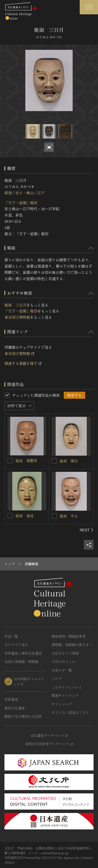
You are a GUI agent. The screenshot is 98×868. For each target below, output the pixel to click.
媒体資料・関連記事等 (69, 636)
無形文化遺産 (15, 708)
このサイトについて (67, 687)
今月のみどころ (64, 662)
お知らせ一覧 (62, 670)
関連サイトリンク (65, 695)
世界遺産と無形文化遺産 (23, 653)
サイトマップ (62, 704)
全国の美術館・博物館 (21, 662)
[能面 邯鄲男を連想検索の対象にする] (10, 461)
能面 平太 (69, 516)
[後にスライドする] (87, 530)
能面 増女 (69, 461)
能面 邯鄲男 (26, 461)
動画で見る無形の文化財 (23, 716)
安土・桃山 (24, 193)
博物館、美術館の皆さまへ (72, 645)
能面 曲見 (25, 516)
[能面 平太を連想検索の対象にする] (54, 516)
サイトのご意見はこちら (70, 712)
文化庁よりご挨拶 (65, 653)
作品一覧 (11, 636)
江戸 (41, 193)
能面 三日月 (15, 305)
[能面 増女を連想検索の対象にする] (54, 461)
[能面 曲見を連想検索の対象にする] (10, 516)
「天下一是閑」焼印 (21, 203)
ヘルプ (57, 679)
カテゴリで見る (16, 645)
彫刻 (8, 193)
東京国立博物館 (17, 317)
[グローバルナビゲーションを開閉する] (89, 7)
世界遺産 (11, 699)
